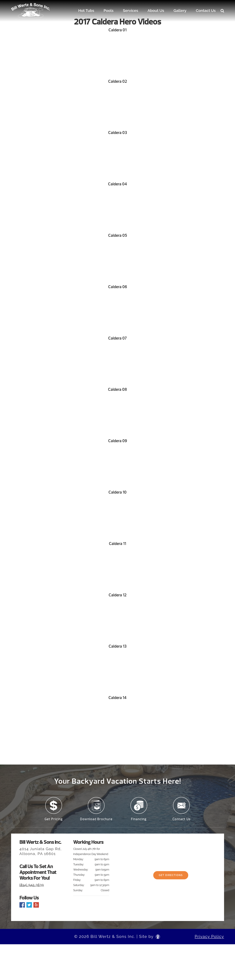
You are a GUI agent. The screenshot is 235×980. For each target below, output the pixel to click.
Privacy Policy (209, 938)
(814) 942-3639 (32, 887)
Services (130, 10)
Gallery (180, 10)
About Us (156, 10)
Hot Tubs (86, 10)
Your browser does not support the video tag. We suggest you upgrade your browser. (117, 56)
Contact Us (206, 10)
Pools (109, 10)
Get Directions (171, 879)
